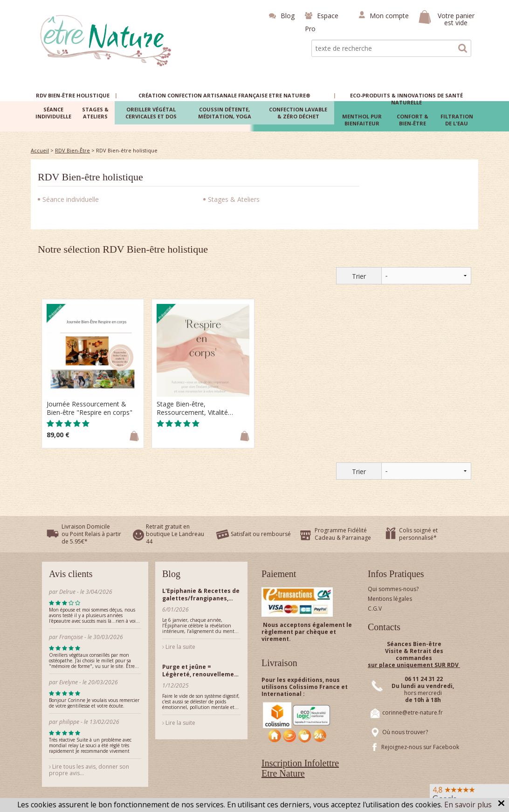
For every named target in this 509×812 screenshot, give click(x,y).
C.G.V (375, 609)
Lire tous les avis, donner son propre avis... (89, 770)
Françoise (71, 637)
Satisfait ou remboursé (261, 534)
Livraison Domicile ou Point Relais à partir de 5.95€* (91, 534)
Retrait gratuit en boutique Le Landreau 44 (175, 534)
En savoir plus (468, 805)
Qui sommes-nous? (393, 589)
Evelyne (69, 682)
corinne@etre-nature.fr (413, 712)
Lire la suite (179, 647)
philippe (69, 722)
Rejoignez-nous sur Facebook (420, 747)
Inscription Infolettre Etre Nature (300, 768)
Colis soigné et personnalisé (418, 534)
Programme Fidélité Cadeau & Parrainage (343, 534)
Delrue (67, 592)
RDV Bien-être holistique (90, 177)
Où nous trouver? (405, 732)
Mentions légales (390, 599)
